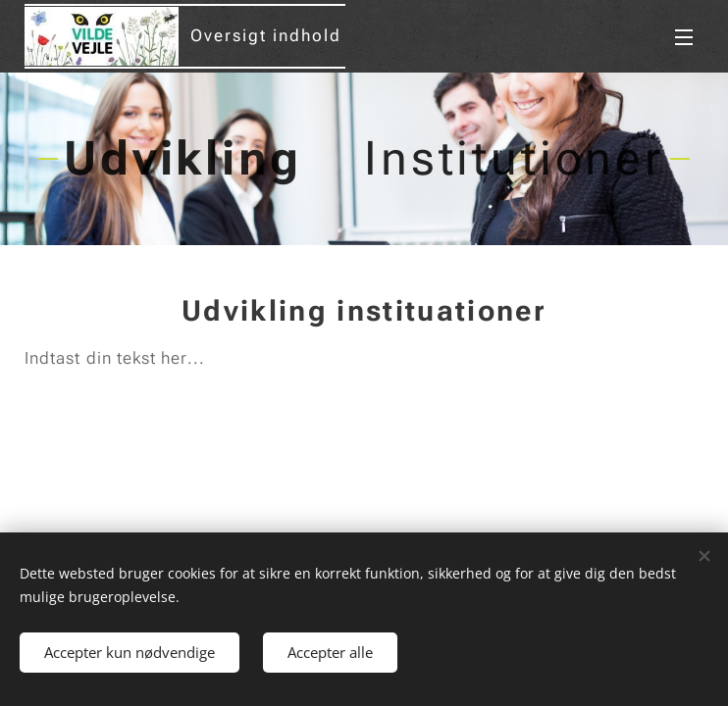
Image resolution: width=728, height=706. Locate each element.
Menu (684, 37)
